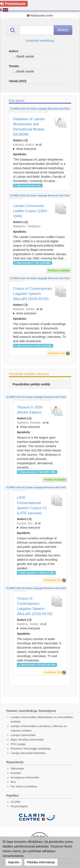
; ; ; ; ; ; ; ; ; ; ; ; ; (40, 147)
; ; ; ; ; (40, 525)
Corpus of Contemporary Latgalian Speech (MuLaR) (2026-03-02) (33, 294)
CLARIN (15, 802)
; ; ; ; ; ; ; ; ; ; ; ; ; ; (40, 425)
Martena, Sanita (24, 309)
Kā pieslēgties (19, 806)
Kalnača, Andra (23, 145)
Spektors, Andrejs (29, 423)
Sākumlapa (17, 769)
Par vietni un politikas (24, 787)
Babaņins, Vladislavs (27, 226)
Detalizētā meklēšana (40, 41)
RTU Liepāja (18, 744)
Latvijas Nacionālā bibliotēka (28, 753)
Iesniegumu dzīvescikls (25, 778)
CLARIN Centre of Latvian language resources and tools (40, 109)
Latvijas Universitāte (23, 735)
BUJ (13, 782)
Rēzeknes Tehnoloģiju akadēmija (31, 749)
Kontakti (16, 773)
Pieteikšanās (13, 4)
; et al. (40, 147)
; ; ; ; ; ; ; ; (40, 311)
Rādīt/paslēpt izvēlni (40, 16)
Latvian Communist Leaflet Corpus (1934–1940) (31, 211)
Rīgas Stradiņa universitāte (27, 740)
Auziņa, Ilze (25, 523)
